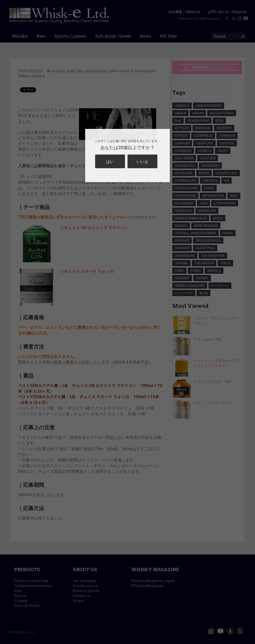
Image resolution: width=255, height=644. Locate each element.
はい (110, 161)
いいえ (142, 161)
